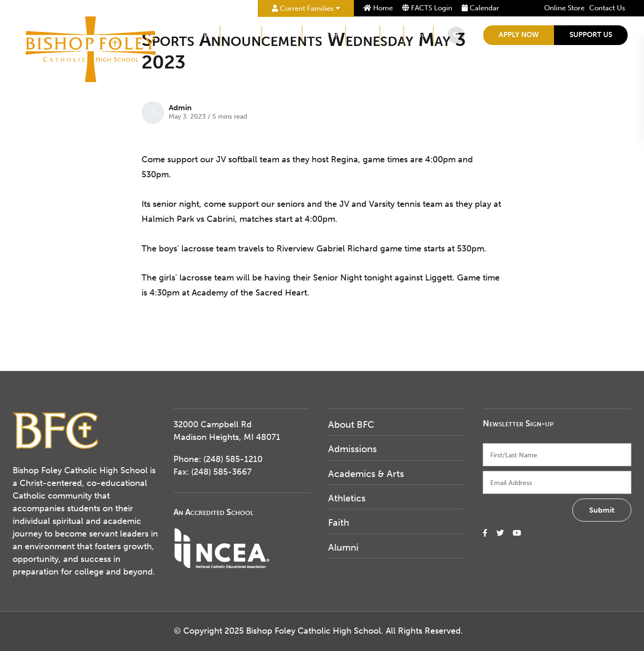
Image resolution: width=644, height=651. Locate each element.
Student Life (324, 35)
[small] (485, 533)
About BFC (200, 35)
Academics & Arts (366, 474)
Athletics (363, 35)
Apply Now (519, 35)
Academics (282, 35)
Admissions (241, 35)
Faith (392, 35)
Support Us (591, 35)
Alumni (419, 35)
